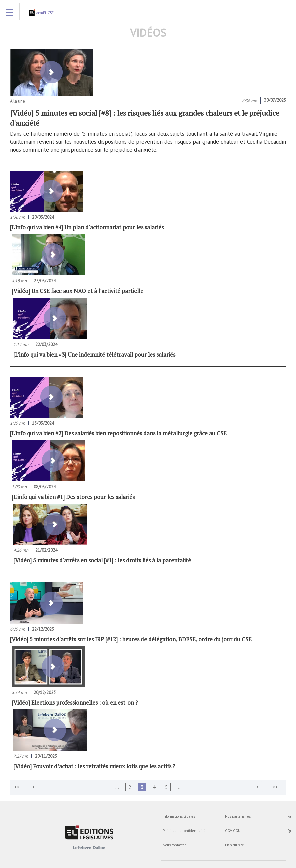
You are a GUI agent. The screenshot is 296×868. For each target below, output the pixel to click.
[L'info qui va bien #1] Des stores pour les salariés (73, 497)
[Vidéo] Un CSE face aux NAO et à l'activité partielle (77, 291)
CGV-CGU (233, 831)
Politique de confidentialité (184, 831)
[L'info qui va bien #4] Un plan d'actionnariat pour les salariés (87, 227)
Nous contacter (174, 845)
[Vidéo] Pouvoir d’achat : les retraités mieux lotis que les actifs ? (94, 766)
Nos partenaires (238, 816)
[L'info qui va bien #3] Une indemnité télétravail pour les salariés (94, 354)
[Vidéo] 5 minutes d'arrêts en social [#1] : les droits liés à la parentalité (102, 560)
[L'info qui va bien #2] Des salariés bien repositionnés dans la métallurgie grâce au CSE (118, 433)
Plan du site (234, 845)
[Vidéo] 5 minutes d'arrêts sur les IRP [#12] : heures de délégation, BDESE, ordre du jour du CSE (131, 639)
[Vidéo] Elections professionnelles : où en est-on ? (75, 702)
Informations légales (179, 816)
